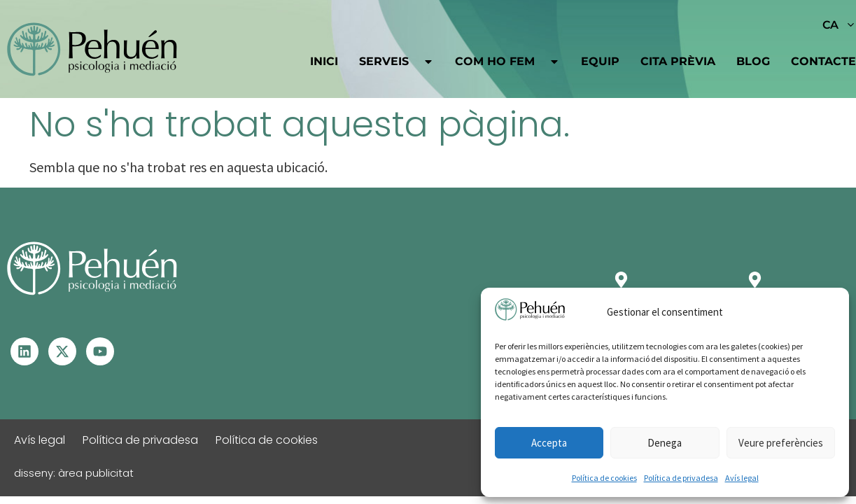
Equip (600, 61)
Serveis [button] (397, 62)
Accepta (549, 443)
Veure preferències (781, 443)
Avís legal (742, 478)
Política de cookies (604, 478)
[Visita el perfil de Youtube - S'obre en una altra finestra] (100, 351)
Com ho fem (507, 62)
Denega (665, 443)
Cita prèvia (678, 61)
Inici (324, 61)
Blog (753, 61)
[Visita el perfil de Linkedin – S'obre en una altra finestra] (24, 351)
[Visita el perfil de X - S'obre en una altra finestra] (62, 351)
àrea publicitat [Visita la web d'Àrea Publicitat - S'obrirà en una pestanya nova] (96, 473)
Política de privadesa (681, 478)
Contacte (823, 61)
